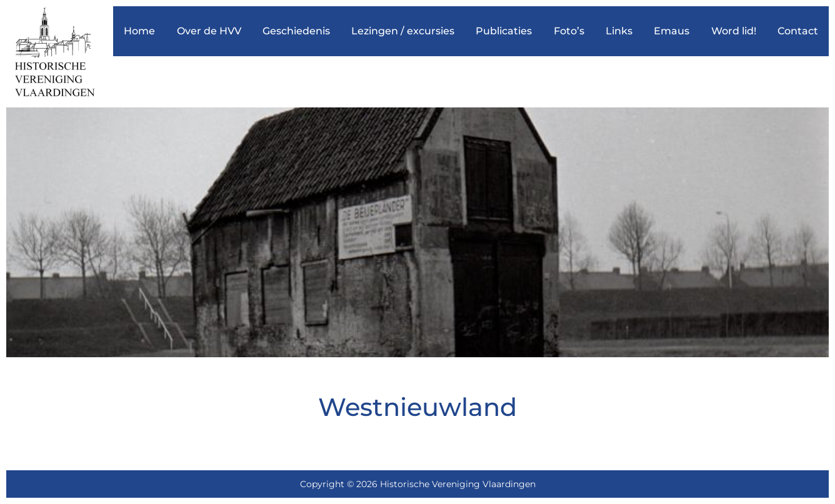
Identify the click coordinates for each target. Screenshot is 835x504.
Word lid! (734, 31)
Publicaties (504, 31)
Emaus (672, 31)
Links (619, 31)
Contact (798, 31)
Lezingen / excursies (403, 31)
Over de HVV (209, 31)
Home (139, 31)
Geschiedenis (296, 31)
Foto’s (569, 31)
